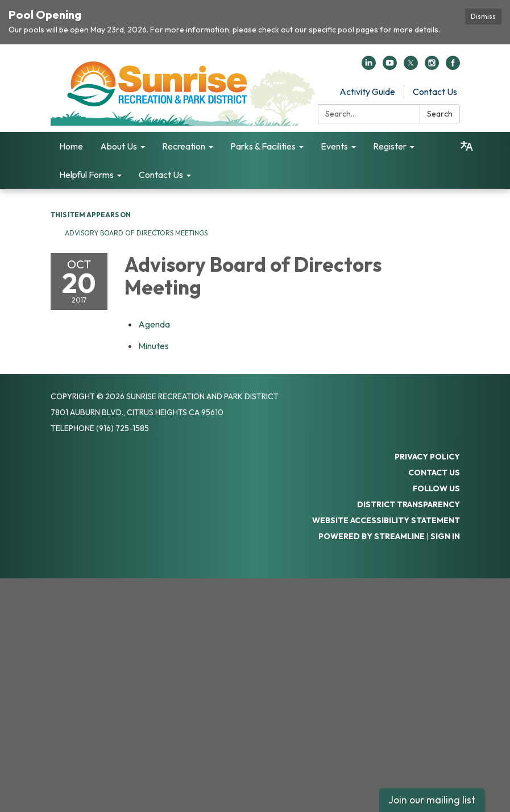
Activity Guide (367, 92)
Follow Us (436, 488)
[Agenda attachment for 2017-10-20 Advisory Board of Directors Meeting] (154, 324)
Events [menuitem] (334, 146)
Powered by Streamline (372, 536)
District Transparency (409, 504)
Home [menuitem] (71, 146)
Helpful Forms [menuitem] (86, 175)
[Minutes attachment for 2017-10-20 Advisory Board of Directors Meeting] (154, 346)
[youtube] (390, 67)
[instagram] (432, 67)
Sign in (445, 536)
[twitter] (411, 67)
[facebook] (453, 67)
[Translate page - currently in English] (467, 146)
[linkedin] (369, 67)
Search (440, 114)
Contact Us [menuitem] (161, 175)
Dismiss (483, 16)
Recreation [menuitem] (184, 146)
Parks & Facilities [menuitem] (263, 146)
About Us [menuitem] (119, 146)
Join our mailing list (432, 800)
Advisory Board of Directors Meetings (136, 233)
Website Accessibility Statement (386, 520)
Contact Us (435, 92)
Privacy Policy (427, 457)
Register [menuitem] (390, 146)
